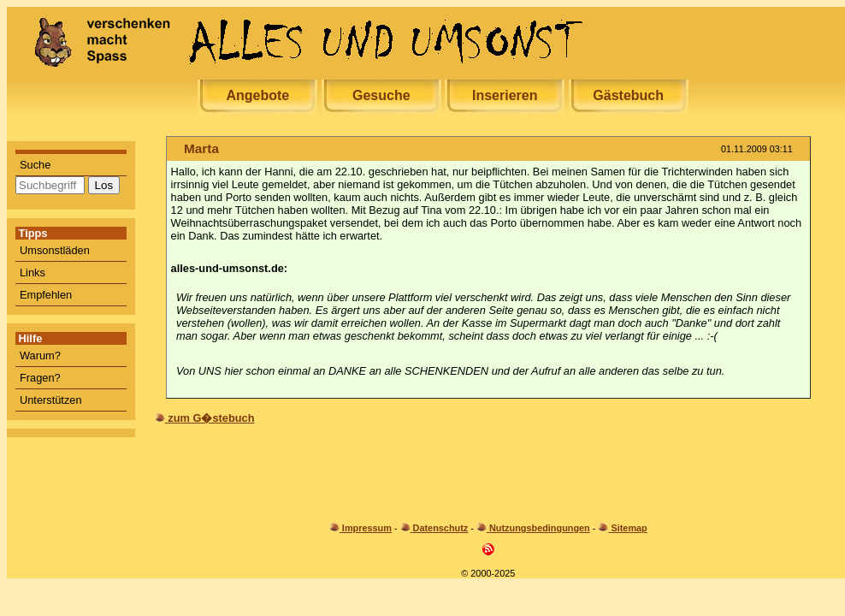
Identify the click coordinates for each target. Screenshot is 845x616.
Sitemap (629, 528)
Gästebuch (628, 95)
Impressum (367, 528)
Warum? (40, 355)
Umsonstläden (55, 250)
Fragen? (40, 378)
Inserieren (505, 95)
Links (32, 272)
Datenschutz (441, 528)
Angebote (257, 95)
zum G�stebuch (211, 418)
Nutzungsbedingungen (540, 528)
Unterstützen (51, 400)
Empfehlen (46, 295)
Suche (35, 165)
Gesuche (381, 95)
